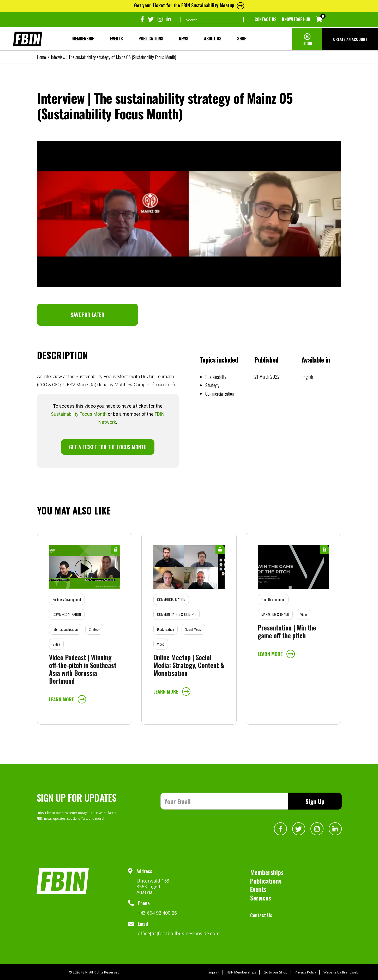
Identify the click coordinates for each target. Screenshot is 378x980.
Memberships (267, 872)
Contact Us (266, 19)
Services (261, 898)
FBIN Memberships (241, 972)
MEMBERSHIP (83, 39)
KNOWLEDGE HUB (296, 19)
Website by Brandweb (341, 972)
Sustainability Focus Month (79, 414)
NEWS (184, 39)
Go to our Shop (275, 972)
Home (41, 57)
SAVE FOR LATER (88, 315)
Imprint (214, 972)
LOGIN (307, 43)
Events (116, 39)
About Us (213, 39)
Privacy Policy (305, 972)
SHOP (242, 39)
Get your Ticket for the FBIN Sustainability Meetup (189, 5)
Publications (151, 39)
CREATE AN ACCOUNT (350, 39)
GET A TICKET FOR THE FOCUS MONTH (108, 447)
